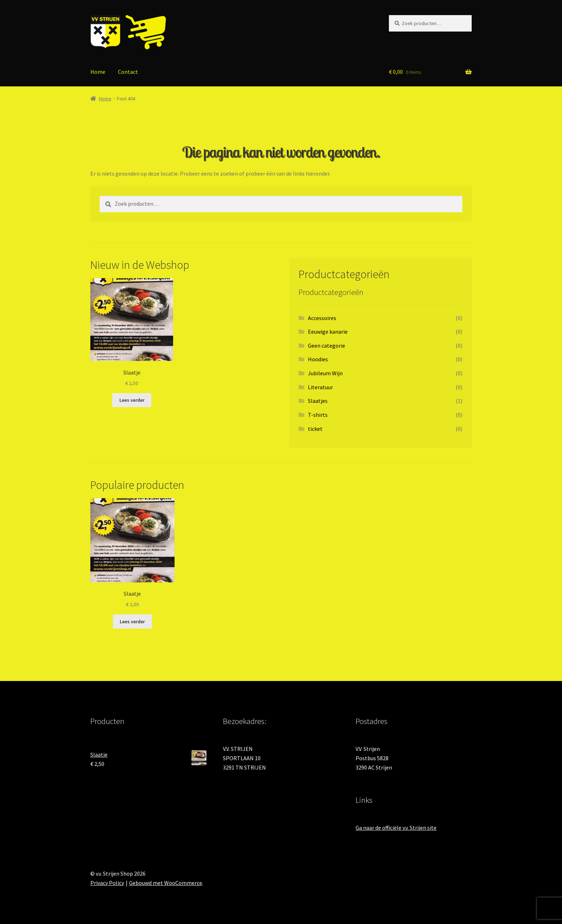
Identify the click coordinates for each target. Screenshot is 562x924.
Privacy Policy (107, 883)
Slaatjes (318, 401)
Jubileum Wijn (325, 373)
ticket (315, 429)
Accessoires (322, 318)
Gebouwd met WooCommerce (166, 883)
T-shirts (318, 415)
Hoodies (318, 359)
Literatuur (320, 387)
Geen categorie (327, 346)
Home (98, 72)
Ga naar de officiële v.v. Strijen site (396, 828)
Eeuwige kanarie (328, 332)
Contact (128, 72)
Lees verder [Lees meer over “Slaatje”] (132, 400)
